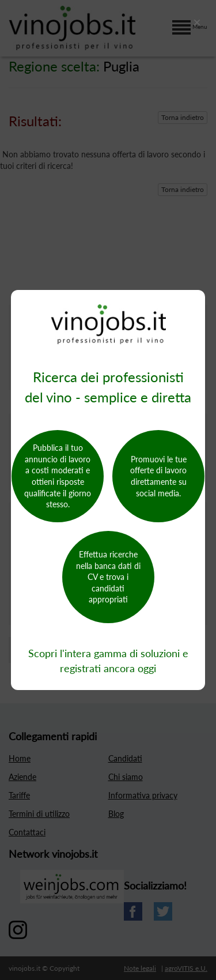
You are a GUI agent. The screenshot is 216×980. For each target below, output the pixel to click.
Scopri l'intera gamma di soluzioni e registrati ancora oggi (108, 661)
